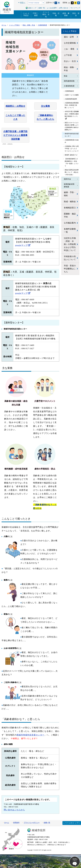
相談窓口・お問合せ (15, 106)
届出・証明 (69, 37)
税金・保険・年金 (70, 69)
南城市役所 (39, 830)
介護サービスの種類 (72, 95)
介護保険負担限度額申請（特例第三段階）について (72, 105)
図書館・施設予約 (70, 215)
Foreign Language (34, 3)
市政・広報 (56, 14)
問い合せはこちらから (14, 810)
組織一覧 (47, 823)
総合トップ (32, 8)
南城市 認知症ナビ (71, 155)
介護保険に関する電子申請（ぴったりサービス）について (72, 149)
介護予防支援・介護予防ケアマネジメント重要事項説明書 (15, 135)
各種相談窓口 (70, 208)
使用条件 (16, 823)
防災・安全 (76, 14)
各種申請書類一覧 (70, 230)
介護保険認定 (69, 91)
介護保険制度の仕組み (72, 141)
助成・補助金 (70, 202)
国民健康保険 (69, 81)
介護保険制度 (69, 86)
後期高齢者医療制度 (69, 185)
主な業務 (45, 106)
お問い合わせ (63, 8)
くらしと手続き (26, 14)
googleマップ (21, 245)
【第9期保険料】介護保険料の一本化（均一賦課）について (72, 162)
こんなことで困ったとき (15, 117)
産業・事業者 (66, 14)
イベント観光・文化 (46, 14)
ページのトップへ (73, 823)
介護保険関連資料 (71, 99)
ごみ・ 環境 (69, 49)
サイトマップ (75, 8)
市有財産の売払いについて (70, 258)
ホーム (7, 823)
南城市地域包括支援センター (30, 735)
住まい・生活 (70, 61)
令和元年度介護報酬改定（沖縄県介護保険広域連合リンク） (72, 114)
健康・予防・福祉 (70, 194)
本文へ (23, 3)
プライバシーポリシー (32, 823)
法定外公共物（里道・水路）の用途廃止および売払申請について (70, 244)
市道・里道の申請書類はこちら (70, 269)
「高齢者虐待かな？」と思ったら (45, 117)
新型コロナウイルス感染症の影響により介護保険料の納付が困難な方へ (72, 126)
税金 (66, 76)
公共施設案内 (70, 223)
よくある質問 (52, 8)
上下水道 (68, 55)
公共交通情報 (70, 43)
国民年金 (67, 179)
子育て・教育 (36, 14)
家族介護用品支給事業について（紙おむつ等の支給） (72, 172)
